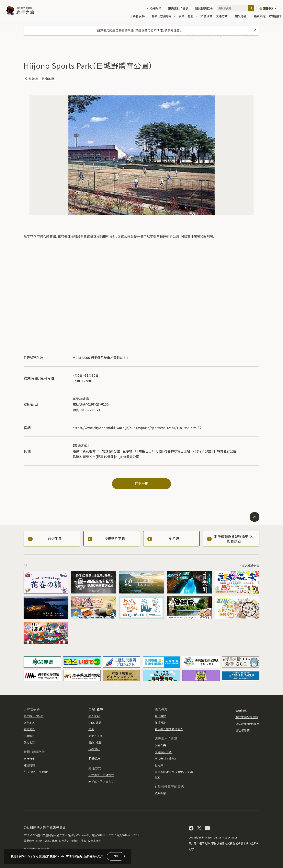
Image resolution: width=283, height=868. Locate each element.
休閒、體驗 (95, 723)
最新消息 (260, 16)
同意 (116, 856)
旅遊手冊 (160, 745)
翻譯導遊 (160, 723)
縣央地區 (29, 723)
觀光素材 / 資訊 (178, 8)
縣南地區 (29, 729)
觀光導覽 (243, 16)
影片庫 (159, 765)
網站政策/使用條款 (247, 724)
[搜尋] (251, 8)
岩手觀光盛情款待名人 (169, 729)
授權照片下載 (163, 752)
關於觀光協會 (204, 8)
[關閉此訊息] (255, 30)
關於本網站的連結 (247, 717)
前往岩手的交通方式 (101, 775)
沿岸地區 (29, 736)
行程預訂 (94, 749)
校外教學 (155, 8)
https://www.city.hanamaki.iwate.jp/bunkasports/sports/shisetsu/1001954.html (137, 428)
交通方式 (224, 16)
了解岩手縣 (139, 16)
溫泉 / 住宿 (95, 736)
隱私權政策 (243, 730)
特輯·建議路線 (164, 16)
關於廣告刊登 (251, 566)
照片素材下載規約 (166, 759)
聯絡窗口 (275, 16)
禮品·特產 (95, 742)
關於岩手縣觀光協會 (36, 849)
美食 (91, 729)
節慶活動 (206, 16)
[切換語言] (268, 8)
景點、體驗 (188, 16)
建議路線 (29, 765)
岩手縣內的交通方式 (101, 782)
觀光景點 (94, 716)
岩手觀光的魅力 (34, 716)
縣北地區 (29, 742)
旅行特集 (29, 759)
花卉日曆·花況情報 (36, 772)
